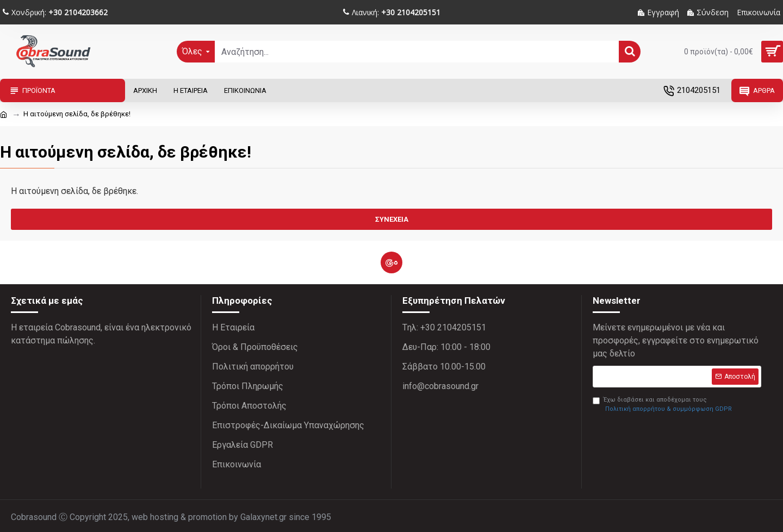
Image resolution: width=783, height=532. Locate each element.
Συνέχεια (392, 219)
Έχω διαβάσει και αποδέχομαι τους (663, 405)
